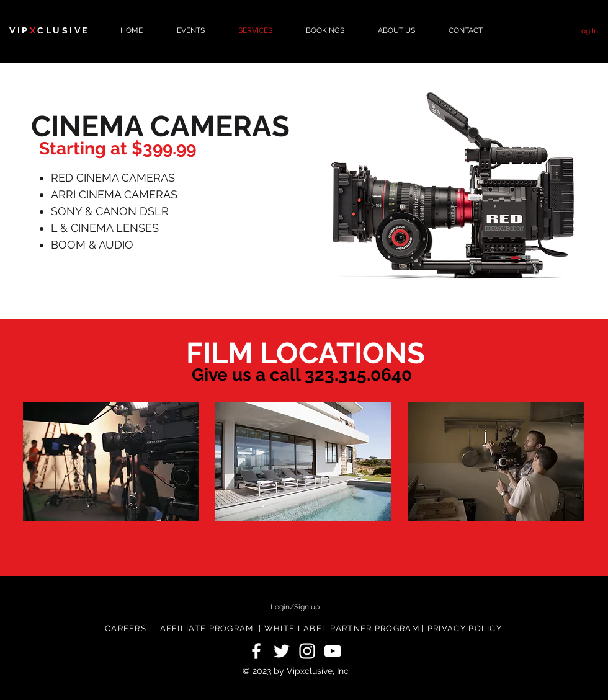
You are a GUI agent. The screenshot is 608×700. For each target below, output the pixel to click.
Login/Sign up (295, 607)
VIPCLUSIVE (49, 30)
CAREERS (126, 628)
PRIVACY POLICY (465, 628)
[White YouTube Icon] (333, 651)
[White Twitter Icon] (282, 651)
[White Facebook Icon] (256, 651)
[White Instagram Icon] (307, 651)
